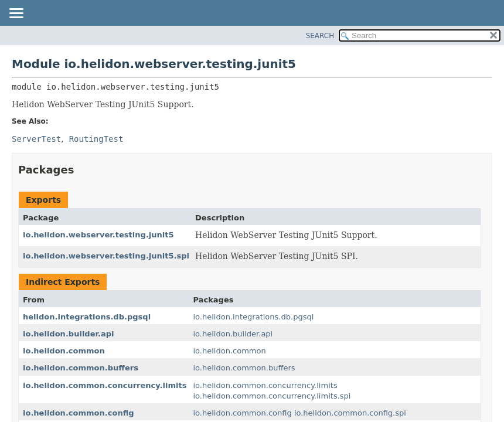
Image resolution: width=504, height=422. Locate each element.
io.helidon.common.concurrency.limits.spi (272, 396)
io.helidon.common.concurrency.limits (105, 385)
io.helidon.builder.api (69, 334)
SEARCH (320, 36)
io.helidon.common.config (79, 413)
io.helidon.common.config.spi (350, 413)
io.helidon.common (64, 351)
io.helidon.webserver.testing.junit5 (98, 235)
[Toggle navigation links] (16, 14)
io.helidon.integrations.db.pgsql (253, 317)
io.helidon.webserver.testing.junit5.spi (106, 256)
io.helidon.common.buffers (81, 368)
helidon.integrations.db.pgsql (87, 317)
